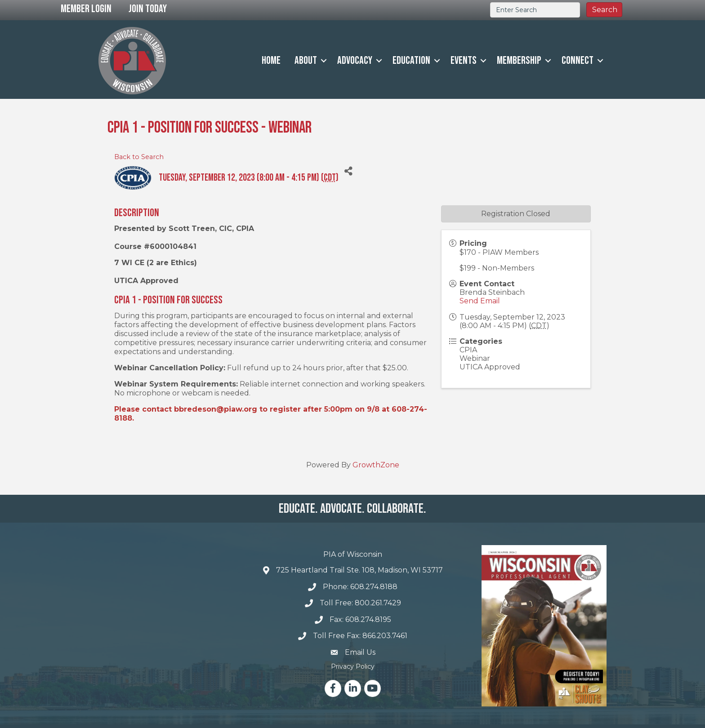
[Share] (349, 171)
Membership (519, 60)
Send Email (480, 301)
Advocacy (355, 60)
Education (411, 60)
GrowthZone (376, 465)
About (306, 60)
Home (271, 60)
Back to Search (139, 157)
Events (464, 60)
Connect (578, 60)
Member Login (86, 9)
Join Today (148, 9)
